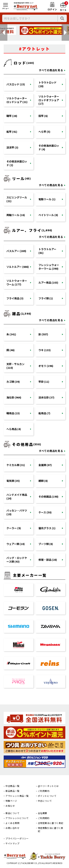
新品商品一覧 (13, 791)
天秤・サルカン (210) (15, 366)
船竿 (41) (12, 132)
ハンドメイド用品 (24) (17, 496)
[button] (4, 32)
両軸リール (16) (16, 215)
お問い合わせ (13, 828)
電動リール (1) (47, 199)
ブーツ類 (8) (46, 544)
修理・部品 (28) (48, 560)
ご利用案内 (44, 791)
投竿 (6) (43, 116)
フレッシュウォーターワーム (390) (49, 267)
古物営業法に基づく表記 (51, 823)
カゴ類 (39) (13, 382)
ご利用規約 (44, 818)
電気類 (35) (13, 481)
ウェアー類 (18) (16, 544)
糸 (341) (11, 334)
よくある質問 (13, 823)
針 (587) (43, 334)
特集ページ (11, 801)
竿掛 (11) (44, 382)
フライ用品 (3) (15, 298)
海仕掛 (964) (14, 397)
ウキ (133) (45, 350)
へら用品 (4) (14, 429)
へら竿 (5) (44, 132)
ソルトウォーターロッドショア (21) (17, 100)
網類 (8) (43, 481)
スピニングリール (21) (17, 199)
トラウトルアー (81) (47, 251)
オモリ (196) (46, 366)
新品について (13, 813)
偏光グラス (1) (47, 528)
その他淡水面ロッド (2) (17, 163)
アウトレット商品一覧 (17, 796)
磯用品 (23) (13, 413)
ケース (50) (45, 512)
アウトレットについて (17, 818)
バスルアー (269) (16, 251)
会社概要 (43, 813)
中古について (45, 801)
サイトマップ (13, 843)
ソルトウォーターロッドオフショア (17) (49, 100)
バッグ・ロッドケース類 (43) (17, 560)
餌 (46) (10, 350)
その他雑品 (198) (48, 496)
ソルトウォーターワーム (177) (17, 282)
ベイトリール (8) (48, 215)
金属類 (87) (45, 465)
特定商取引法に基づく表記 (51, 830)
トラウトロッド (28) (47, 84)
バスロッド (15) (16, 84)
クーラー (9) (14, 528)
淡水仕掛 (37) (46, 397)
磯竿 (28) (12, 116)
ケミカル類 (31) (16, 465)
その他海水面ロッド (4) (49, 147)
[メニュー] (6, 6)
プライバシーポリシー (17, 838)
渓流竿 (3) (12, 147)
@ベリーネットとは (48, 786)
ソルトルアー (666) (18, 267)
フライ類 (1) (46, 298)
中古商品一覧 (13, 786)
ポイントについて (47, 796)
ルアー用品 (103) (48, 282)
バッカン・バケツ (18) (17, 512)
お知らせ (10, 806)
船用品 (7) (44, 413)
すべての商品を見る (51, 70)
